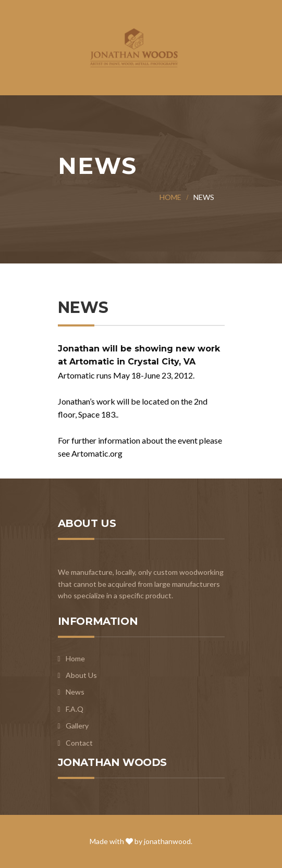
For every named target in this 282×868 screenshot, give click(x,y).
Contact (79, 743)
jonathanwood (167, 841)
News (75, 692)
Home (170, 197)
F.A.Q (75, 709)
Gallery (77, 726)
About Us (81, 675)
